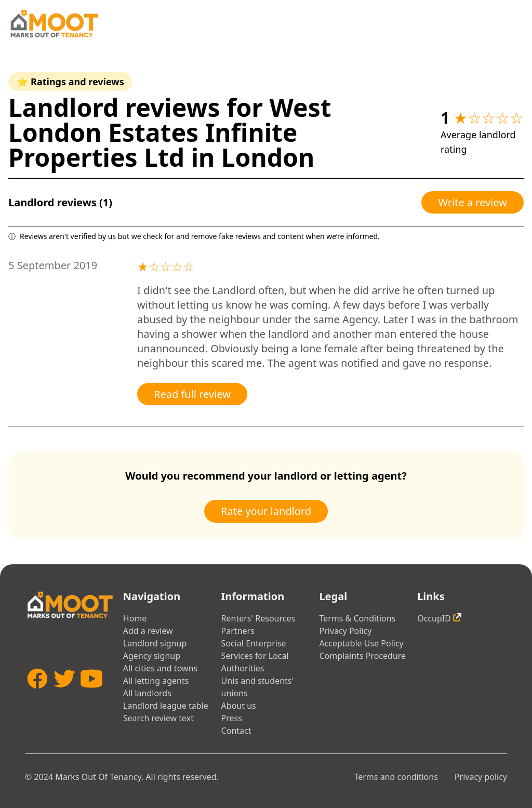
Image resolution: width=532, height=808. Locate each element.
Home (135, 618)
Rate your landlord (266, 511)
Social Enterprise (254, 643)
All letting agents (156, 681)
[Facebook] (37, 697)
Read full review (192, 394)
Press (232, 718)
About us (239, 706)
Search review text (158, 718)
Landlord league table (166, 706)
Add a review (148, 631)
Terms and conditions (396, 777)
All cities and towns (160, 668)
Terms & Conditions (357, 618)
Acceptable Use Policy (361, 643)
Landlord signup (155, 643)
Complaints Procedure (362, 656)
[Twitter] (64, 697)
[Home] (54, 24)
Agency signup (152, 656)
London (268, 157)
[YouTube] (91, 697)
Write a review (473, 202)
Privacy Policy (345, 631)
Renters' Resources (258, 618)
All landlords (147, 693)
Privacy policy (481, 777)
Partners (238, 631)
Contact (236, 731)
